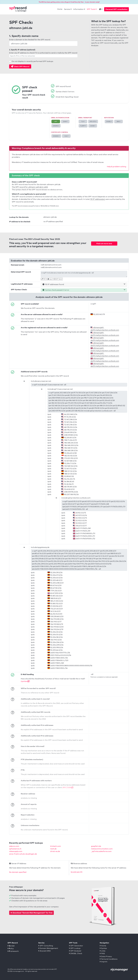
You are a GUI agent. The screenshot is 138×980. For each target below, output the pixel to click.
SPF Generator (76, 946)
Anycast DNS (44, 951)
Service (67, 9)
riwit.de (53, 849)
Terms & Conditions (109, 959)
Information (78, 9)
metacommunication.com (102, 849)
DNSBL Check (76, 953)
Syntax (103, 948)
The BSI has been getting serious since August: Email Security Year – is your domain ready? (69, 2)
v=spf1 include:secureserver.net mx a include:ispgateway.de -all (84, 274)
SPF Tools (91, 9)
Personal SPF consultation (116, 9)
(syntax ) (25, 681)
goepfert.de (96, 846)
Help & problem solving (117, 167)
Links (103, 951)
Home (60, 9)
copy (50, 279)
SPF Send (58, 279)
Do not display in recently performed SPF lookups (32, 61)
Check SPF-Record (20, 66)
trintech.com (55, 846)
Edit (44, 279)
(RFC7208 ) (68, 787)
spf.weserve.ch (15, 849)
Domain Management (48, 948)
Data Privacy (106, 956)
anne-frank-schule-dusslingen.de (23, 854)
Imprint (103, 962)
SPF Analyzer (75, 951)
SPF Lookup (75, 948)
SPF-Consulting (46, 946)
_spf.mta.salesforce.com (101, 851)
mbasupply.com (16, 851)
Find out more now (104, 244)
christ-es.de (55, 851)
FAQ (102, 953)
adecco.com (14, 846)
